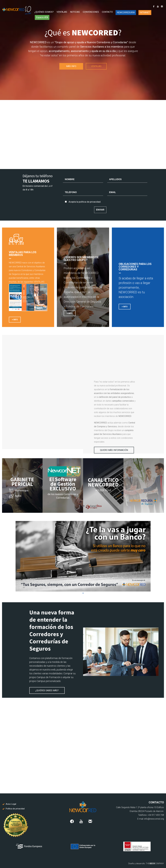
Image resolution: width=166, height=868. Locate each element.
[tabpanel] (83, 556)
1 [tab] (83, 593)
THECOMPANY (155, 863)
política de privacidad (90, 202)
